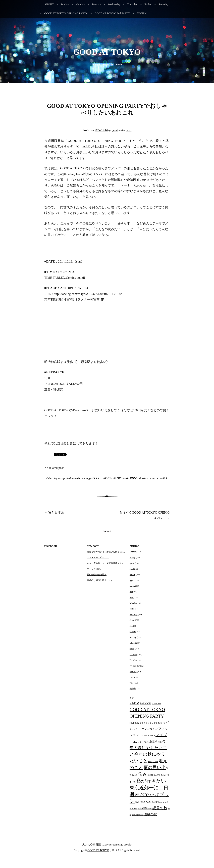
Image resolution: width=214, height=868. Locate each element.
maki (129, 130)
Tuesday (96, 4)
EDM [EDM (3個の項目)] (136, 703)
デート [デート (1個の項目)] (138, 729)
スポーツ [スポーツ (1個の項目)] (162, 723)
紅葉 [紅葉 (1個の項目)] (140, 809)
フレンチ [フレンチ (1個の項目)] (143, 735)
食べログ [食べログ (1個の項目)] (140, 815)
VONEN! (142, 13)
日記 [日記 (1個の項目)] (165, 775)
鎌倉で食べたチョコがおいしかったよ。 (106, 552)
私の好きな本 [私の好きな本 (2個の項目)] (143, 802)
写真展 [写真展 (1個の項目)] (155, 762)
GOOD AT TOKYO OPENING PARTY (66, 13)
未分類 (133, 689)
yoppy (132, 677)
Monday (80, 4)
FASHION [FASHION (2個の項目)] (145, 703)
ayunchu (133, 552)
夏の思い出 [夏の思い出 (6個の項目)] (155, 767)
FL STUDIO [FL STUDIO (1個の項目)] (156, 704)
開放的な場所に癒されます (100, 580)
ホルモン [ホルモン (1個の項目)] (151, 735)
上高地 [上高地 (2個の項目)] (153, 742)
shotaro (133, 632)
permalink (162, 478)
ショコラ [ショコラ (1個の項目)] (150, 723)
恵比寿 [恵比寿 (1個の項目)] (135, 775)
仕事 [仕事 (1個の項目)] (150, 762)
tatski (132, 649)
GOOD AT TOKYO (107, 52)
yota (131, 683)
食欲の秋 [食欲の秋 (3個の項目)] (150, 814)
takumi (133, 643)
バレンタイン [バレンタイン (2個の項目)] (150, 729)
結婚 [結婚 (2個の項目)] (145, 808)
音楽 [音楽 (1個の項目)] (134, 815)
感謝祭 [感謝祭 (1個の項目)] (150, 775)
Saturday (163, 4)
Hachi (132, 569)
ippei (132, 580)
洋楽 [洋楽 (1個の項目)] (134, 782)
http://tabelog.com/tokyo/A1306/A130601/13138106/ (88, 294)
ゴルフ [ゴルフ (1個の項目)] (143, 723)
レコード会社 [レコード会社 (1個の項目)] (143, 742)
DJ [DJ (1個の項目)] (131, 704)
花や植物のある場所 (97, 575)
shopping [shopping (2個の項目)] (134, 723)
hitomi (132, 575)
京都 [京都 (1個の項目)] (160, 742)
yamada (133, 671)
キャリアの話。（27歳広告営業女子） (105, 563)
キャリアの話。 (95, 569)
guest (115, 130)
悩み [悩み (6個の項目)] (143, 774)
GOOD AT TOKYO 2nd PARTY (112, 13)
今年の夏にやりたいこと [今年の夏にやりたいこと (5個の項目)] (148, 748)
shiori (132, 620)
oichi (132, 609)
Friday (148, 4)
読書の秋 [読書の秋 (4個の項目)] (160, 808)
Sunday (65, 4)
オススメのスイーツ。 (98, 557)
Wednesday (114, 4)
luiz (131, 592)
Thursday (132, 4)
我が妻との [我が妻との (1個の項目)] (158, 775)
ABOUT (49, 4)
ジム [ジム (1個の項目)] (156, 723)
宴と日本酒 (54, 512)
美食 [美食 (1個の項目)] (150, 809)
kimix (132, 586)
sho (131, 626)
